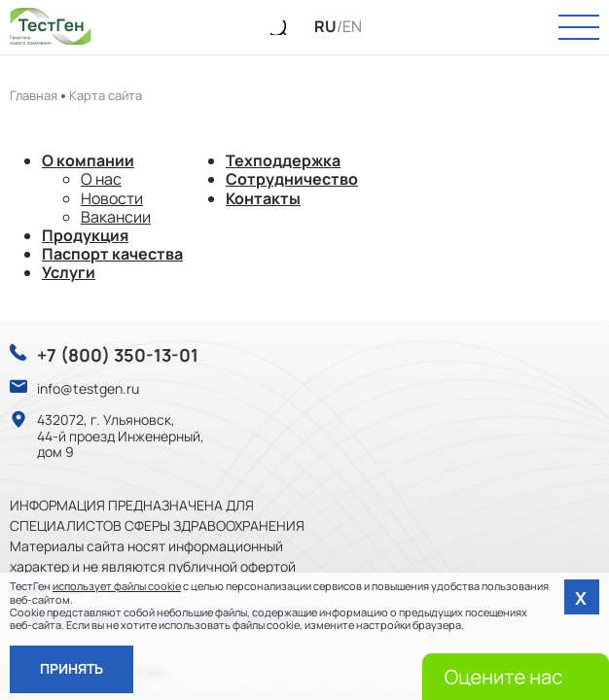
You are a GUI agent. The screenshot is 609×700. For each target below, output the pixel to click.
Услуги (69, 272)
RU (325, 27)
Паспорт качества (112, 254)
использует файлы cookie (117, 586)
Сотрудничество (292, 179)
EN (352, 27)
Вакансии (116, 217)
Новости (112, 198)
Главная (34, 95)
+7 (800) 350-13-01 (118, 356)
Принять (72, 668)
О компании (88, 160)
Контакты (263, 198)
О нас (101, 179)
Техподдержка (283, 160)
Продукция (85, 235)
